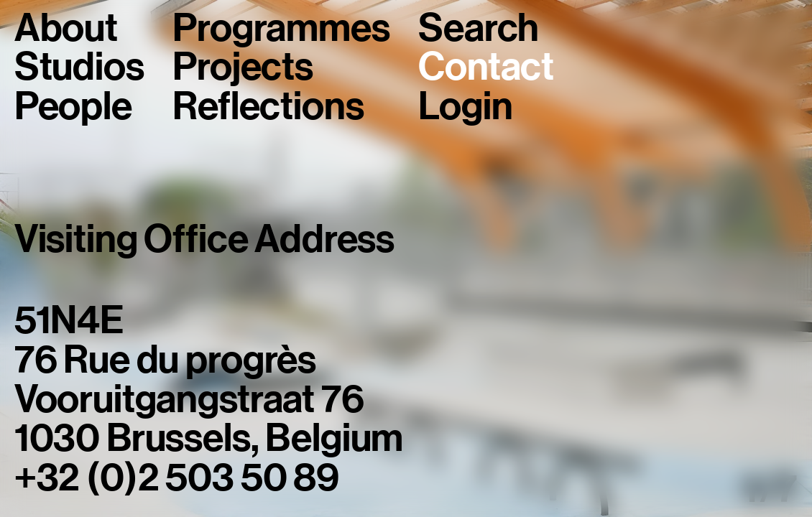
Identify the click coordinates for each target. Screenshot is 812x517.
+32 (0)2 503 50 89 (177, 478)
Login (465, 107)
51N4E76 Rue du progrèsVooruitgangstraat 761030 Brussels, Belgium (209, 379)
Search (479, 28)
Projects (243, 67)
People (73, 107)
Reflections (268, 107)
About (66, 28)
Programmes (281, 28)
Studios (79, 67)
